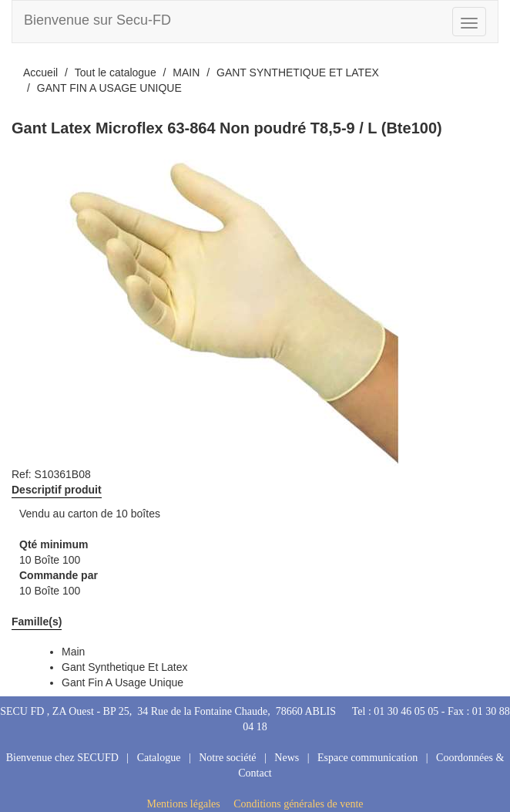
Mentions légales (183, 804)
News (287, 758)
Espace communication (367, 758)
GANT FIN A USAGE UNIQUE (109, 88)
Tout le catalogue (116, 72)
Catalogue (159, 758)
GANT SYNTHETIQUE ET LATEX (298, 72)
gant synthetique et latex (124, 667)
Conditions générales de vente (298, 804)
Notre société (227, 758)
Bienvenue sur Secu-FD (97, 20)
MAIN (186, 72)
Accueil (40, 72)
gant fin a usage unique (122, 682)
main (73, 652)
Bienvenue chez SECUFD (62, 758)
